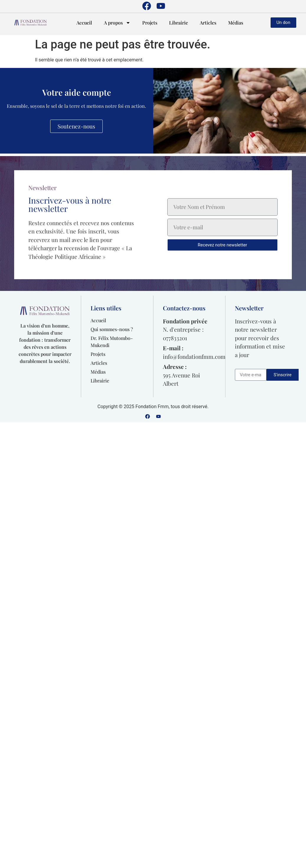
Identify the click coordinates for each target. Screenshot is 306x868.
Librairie (179, 23)
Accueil (84, 23)
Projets (150, 23)
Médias (236, 23)
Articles (208, 23)
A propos (117, 23)
